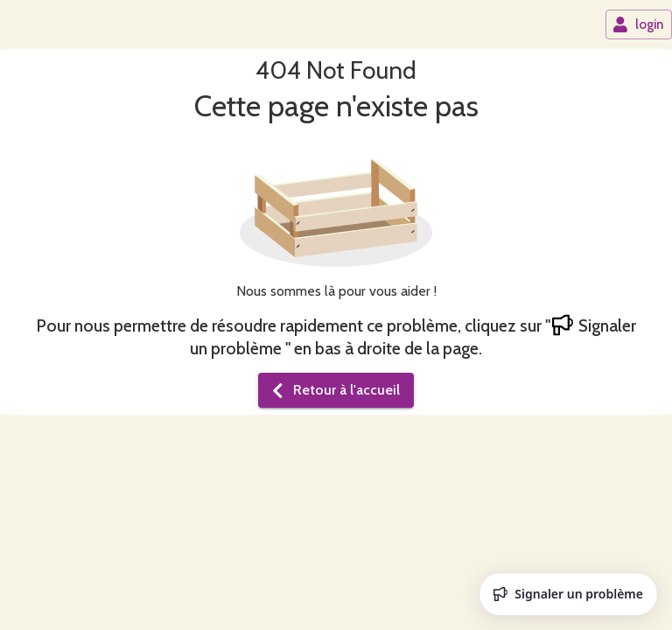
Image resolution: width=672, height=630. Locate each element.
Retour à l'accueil (334, 390)
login (638, 24)
